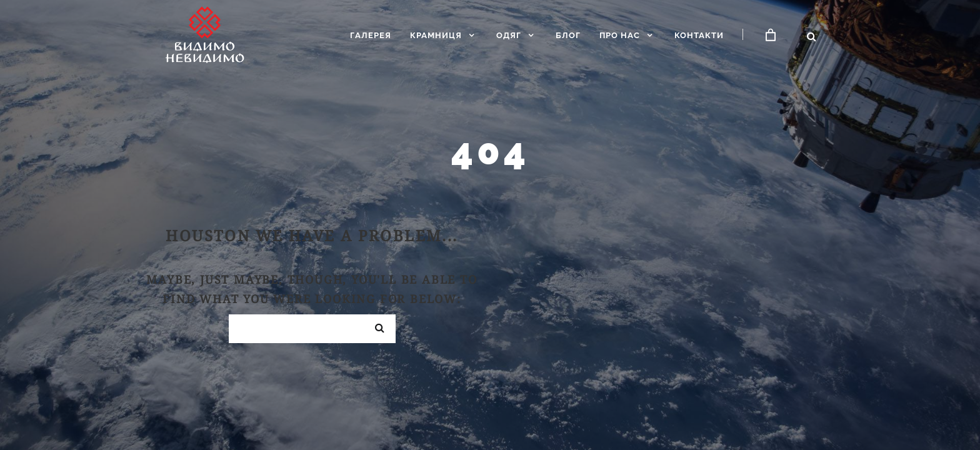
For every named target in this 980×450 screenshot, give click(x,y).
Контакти (699, 35)
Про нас (620, 35)
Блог (568, 35)
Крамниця (436, 35)
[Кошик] (771, 35)
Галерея (371, 35)
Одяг (509, 35)
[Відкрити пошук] (812, 37)
